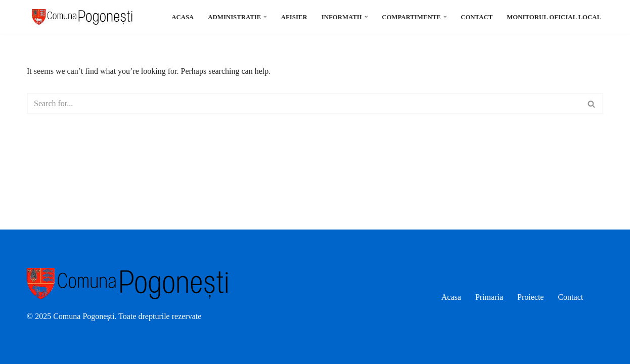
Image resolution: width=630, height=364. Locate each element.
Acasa (183, 17)
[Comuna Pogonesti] (80, 17)
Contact (477, 17)
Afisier (294, 17)
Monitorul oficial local (554, 17)
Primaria (489, 297)
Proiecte (530, 297)
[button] (265, 17)
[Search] (304, 104)
